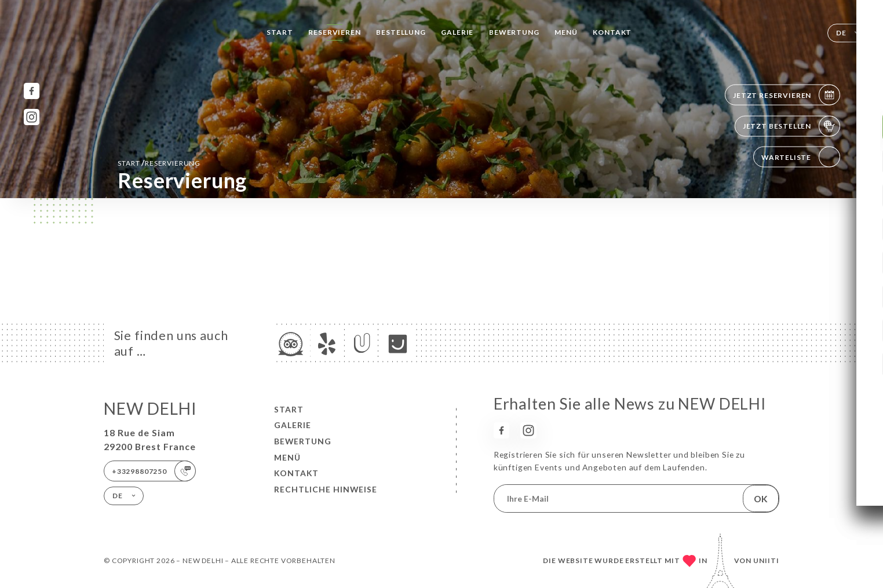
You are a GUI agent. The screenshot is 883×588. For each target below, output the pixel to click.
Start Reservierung (159, 162)
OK (761, 499)
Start (280, 32)
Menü (566, 32)
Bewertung (514, 32)
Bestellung (401, 32)
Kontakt (612, 32)
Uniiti (766, 560)
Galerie (457, 32)
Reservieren (334, 32)
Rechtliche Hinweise (326, 489)
